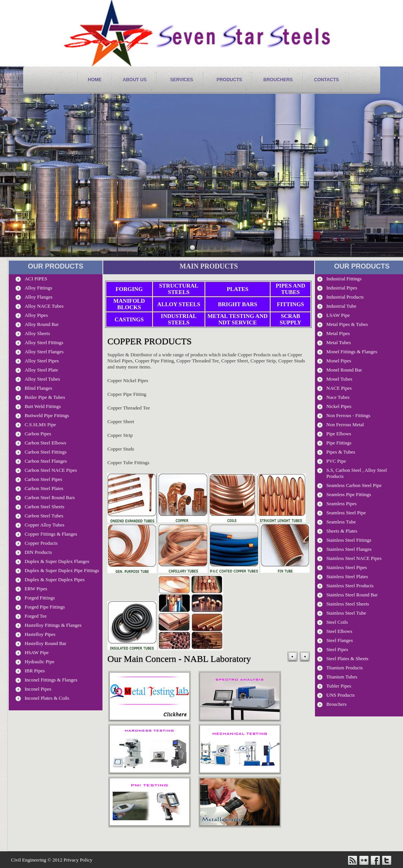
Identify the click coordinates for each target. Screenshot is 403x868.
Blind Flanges (39, 388)
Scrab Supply (290, 319)
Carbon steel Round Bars (50, 497)
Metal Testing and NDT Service (238, 319)
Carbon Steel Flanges (46, 461)
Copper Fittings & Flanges (51, 534)
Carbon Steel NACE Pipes (51, 470)
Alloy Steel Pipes (42, 361)
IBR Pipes (35, 671)
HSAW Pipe (37, 652)
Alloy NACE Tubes (44, 306)
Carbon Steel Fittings (46, 452)
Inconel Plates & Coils (47, 698)
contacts (326, 80)
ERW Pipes (36, 589)
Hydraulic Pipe (39, 662)
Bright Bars (238, 304)
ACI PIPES (36, 279)
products (229, 80)
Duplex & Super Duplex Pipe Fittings (62, 570)
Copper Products (41, 543)
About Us (135, 80)
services (181, 80)
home (95, 80)
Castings (129, 319)
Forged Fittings (40, 598)
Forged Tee (36, 616)
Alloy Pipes (36, 315)
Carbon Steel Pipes (43, 479)
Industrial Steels (179, 319)
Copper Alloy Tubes (45, 525)
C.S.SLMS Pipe (40, 425)
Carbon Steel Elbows (46, 443)
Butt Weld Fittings (43, 406)
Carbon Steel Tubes (44, 516)
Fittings (291, 304)
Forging (129, 289)
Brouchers (278, 80)
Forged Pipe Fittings (45, 607)
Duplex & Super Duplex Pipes (55, 579)
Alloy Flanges (39, 297)
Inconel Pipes (38, 689)
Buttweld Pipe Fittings (47, 415)
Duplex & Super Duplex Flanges (57, 561)
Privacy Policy (78, 860)
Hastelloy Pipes (40, 634)
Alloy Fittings (39, 288)
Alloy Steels (179, 304)
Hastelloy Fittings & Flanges (53, 625)
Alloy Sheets (37, 333)
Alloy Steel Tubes (42, 379)
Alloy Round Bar (42, 324)
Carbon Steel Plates (44, 488)
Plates (237, 289)
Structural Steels (179, 289)
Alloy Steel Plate (41, 370)
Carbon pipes (38, 434)
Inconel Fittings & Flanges (51, 680)
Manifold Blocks (129, 304)
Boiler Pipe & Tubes (45, 397)
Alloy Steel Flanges (44, 352)
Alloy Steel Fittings (44, 342)
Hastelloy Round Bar (46, 643)
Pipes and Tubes (290, 289)
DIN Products (38, 552)
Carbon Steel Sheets (45, 507)
